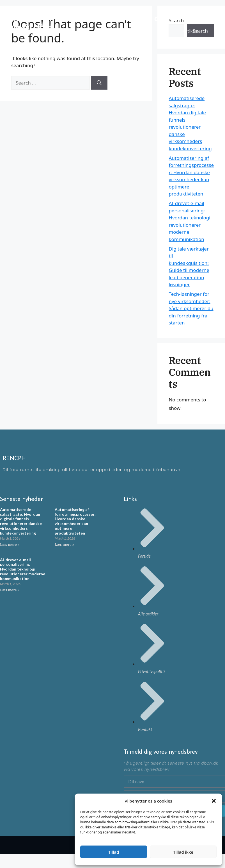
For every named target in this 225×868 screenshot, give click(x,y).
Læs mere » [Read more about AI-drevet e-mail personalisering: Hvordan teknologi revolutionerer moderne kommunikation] (10, 590)
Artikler (190, 31)
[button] (214, 801)
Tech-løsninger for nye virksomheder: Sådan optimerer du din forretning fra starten (191, 308)
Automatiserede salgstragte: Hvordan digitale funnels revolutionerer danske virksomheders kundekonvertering (21, 521)
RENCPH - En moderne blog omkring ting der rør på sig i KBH (95, 22)
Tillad (114, 852)
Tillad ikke (183, 852)
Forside (190, 14)
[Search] (99, 83)
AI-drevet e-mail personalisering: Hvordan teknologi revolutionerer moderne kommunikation (23, 569)
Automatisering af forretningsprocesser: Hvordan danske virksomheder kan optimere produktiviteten (75, 521)
